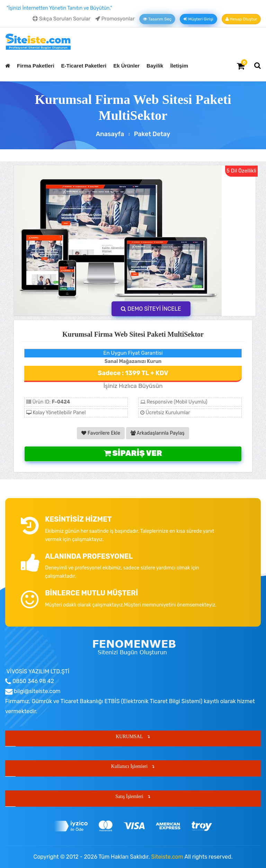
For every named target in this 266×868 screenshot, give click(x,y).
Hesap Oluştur (241, 19)
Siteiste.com (167, 857)
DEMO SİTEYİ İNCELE (151, 309)
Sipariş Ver (133, 453)
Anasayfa (110, 134)
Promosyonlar (115, 19)
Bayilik (155, 66)
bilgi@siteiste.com (37, 691)
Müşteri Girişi (198, 19)
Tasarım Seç (157, 19)
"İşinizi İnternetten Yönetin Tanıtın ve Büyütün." (59, 8)
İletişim (179, 66)
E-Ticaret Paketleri (84, 66)
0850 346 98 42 (33, 681)
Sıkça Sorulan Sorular (61, 19)
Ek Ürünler (126, 66)
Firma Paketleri (36, 66)
